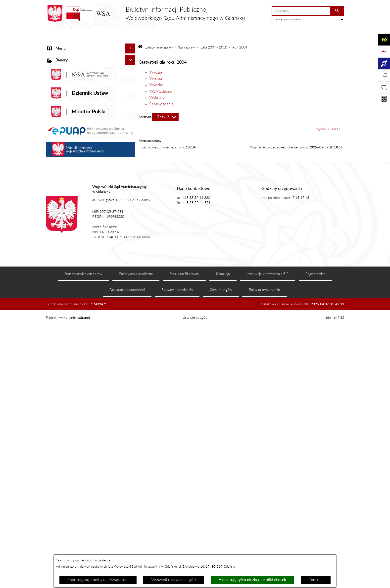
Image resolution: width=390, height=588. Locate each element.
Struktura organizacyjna (68, 95)
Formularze (57, 397)
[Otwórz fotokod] (384, 99)
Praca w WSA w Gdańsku (70, 371)
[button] (131, 56)
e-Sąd (53, 263)
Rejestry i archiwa (63, 341)
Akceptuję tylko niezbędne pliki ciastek (252, 580)
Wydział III (158, 72)
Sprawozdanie (161, 91)
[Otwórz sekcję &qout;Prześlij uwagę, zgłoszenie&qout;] (384, 87)
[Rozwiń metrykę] (165, 104)
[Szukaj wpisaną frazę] (337, 11)
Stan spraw (187, 34)
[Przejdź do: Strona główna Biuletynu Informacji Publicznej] (140, 35)
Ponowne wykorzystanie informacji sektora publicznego (85, 384)
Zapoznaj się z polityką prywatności (98, 580)
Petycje (54, 283)
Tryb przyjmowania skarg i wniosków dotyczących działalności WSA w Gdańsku (84, 312)
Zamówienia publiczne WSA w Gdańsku (82, 351)
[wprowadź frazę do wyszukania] (301, 11)
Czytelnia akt (59, 273)
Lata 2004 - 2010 (214, 34)
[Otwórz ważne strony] (384, 75)
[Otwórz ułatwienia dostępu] (384, 40)
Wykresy (157, 85)
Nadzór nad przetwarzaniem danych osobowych (79, 328)
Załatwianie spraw (64, 105)
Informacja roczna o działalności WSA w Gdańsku (82, 296)
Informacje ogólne (63, 56)
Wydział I (157, 59)
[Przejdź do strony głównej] (145, 14)
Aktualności (58, 66)
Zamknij (316, 580)
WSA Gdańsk (161, 79)
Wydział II (158, 66)
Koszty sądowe (60, 86)
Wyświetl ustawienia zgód (173, 580)
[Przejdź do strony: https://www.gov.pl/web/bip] (384, 51)
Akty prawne (59, 76)
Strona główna (60, 46)
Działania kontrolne (65, 361)
